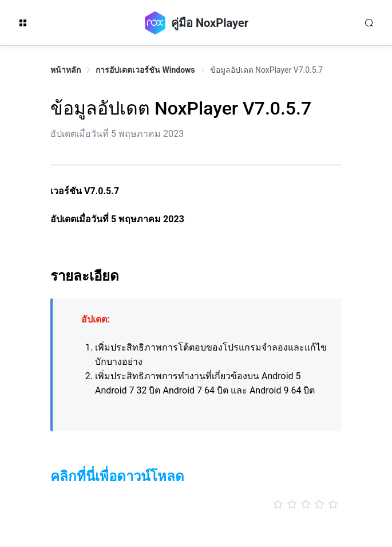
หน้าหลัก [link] (66, 70)
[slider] (196, 505)
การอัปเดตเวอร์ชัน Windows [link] (145, 70)
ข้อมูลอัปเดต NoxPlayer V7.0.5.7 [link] (267, 70)
